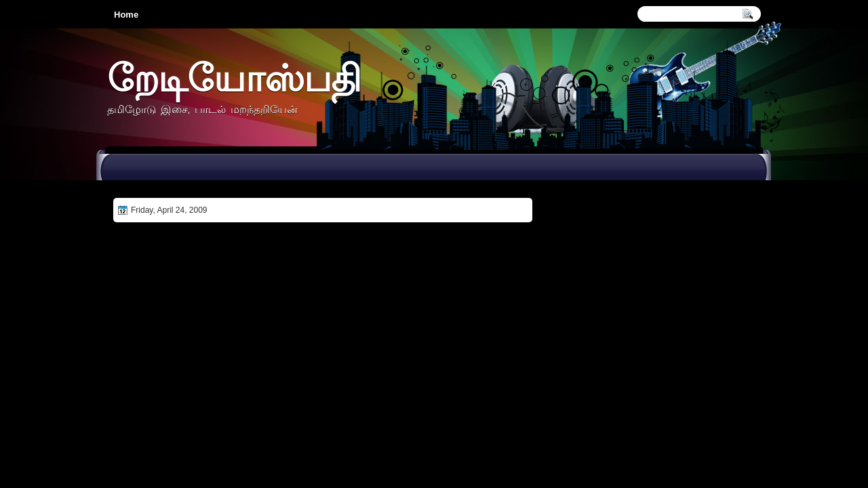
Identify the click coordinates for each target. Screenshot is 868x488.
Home (126, 15)
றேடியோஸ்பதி (234, 78)
